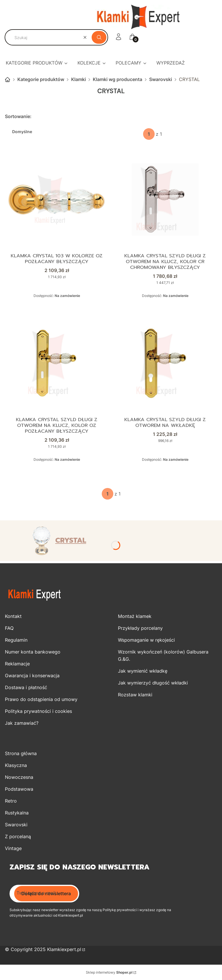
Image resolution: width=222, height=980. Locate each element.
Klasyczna (16, 765)
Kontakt (13, 616)
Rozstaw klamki (135, 695)
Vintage (13, 848)
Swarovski (161, 79)
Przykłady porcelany (140, 628)
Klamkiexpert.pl (64, 949)
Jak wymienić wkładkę (143, 671)
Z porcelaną (18, 836)
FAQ (9, 628)
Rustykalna (17, 813)
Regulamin (16, 640)
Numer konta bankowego (33, 652)
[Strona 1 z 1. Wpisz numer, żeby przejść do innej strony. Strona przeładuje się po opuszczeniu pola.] (149, 134)
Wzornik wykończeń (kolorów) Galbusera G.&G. (163, 655)
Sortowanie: (18, 116)
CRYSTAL (71, 540)
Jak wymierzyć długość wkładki (153, 683)
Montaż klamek (135, 616)
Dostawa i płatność (26, 687)
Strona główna (8, 80)
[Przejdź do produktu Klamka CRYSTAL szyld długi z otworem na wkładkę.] (165, 363)
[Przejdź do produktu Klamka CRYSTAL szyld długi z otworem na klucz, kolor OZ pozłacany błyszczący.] (57, 363)
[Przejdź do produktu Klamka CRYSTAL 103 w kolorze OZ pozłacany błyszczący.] (57, 199)
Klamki (78, 79)
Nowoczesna (19, 777)
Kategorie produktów (41, 79)
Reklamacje (17, 664)
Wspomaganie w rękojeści (146, 640)
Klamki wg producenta (118, 79)
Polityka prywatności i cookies (38, 711)
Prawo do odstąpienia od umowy (41, 699)
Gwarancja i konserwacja (32, 676)
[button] (99, 37)
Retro (11, 801)
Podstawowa (19, 789)
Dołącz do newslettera (46, 893)
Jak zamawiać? (22, 723)
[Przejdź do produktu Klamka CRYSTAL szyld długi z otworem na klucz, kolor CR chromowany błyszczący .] (165, 199)
